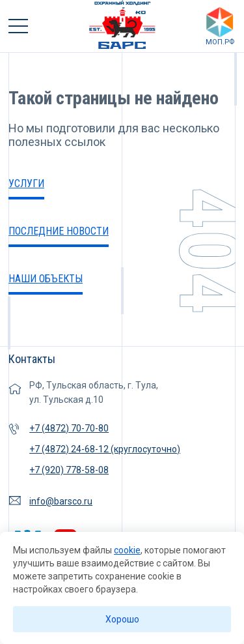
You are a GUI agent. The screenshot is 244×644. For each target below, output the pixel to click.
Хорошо (122, 619)
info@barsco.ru (61, 501)
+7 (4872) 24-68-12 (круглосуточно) (105, 449)
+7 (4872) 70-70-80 (69, 428)
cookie (127, 550)
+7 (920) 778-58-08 (69, 470)
